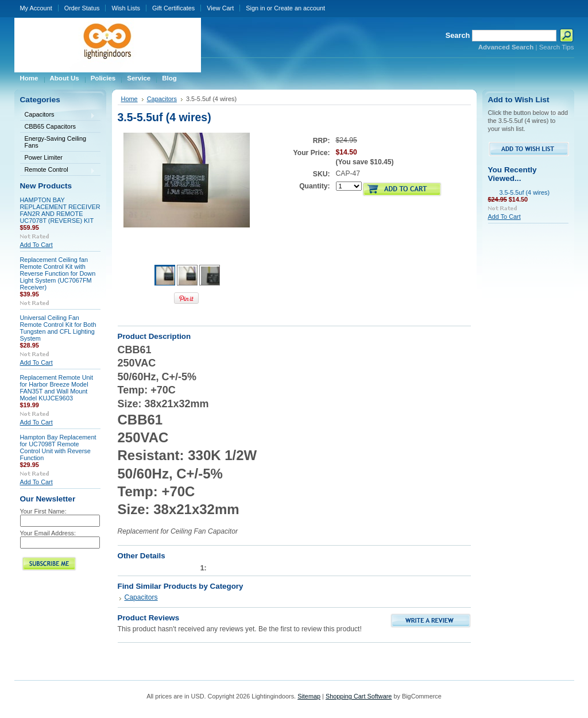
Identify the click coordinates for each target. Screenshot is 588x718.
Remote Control (58, 170)
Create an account (299, 8)
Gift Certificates (173, 8)
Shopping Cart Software (359, 696)
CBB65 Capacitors (50, 126)
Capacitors (58, 115)
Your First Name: (43, 511)
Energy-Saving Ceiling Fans (56, 142)
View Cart (220, 8)
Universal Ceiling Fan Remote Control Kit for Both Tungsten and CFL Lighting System (58, 328)
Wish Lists (126, 8)
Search (458, 35)
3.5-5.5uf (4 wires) (525, 192)
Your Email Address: (48, 533)
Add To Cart (36, 245)
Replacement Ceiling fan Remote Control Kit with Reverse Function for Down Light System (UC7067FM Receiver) (58, 273)
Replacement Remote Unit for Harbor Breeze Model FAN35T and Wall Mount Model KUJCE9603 (57, 388)
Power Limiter (44, 157)
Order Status (82, 8)
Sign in (255, 8)
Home (129, 99)
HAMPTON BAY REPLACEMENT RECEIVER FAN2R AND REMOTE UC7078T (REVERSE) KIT (60, 210)
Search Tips (557, 47)
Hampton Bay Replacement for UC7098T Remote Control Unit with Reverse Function (58, 447)
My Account (36, 8)
